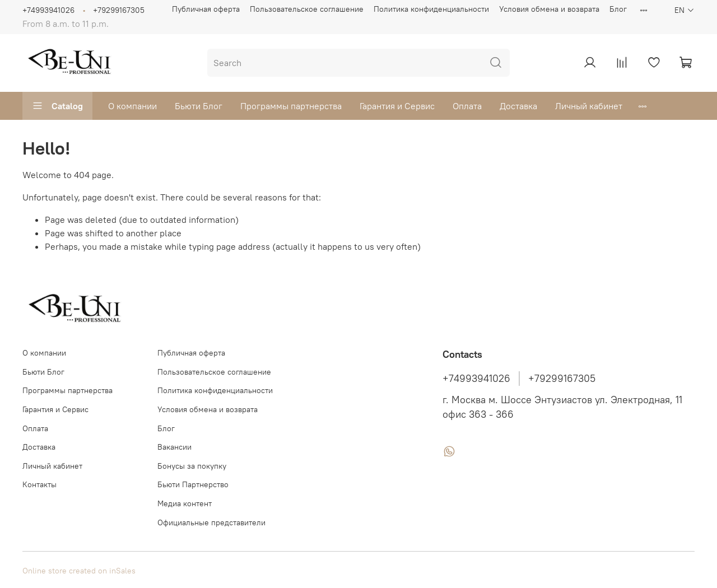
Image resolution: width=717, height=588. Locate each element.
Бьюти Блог (199, 106)
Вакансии (174, 447)
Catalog (57, 106)
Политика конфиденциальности (431, 9)
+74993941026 (48, 10)
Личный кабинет (589, 106)
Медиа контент (185, 503)
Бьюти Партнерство (193, 484)
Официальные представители (211, 522)
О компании (132, 106)
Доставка (518, 106)
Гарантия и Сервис (397, 106)
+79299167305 (119, 10)
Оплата (467, 106)
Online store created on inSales (79, 571)
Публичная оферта (206, 9)
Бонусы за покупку (192, 466)
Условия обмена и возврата (549, 9)
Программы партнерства (291, 106)
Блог (618, 9)
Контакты (39, 484)
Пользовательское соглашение (307, 9)
